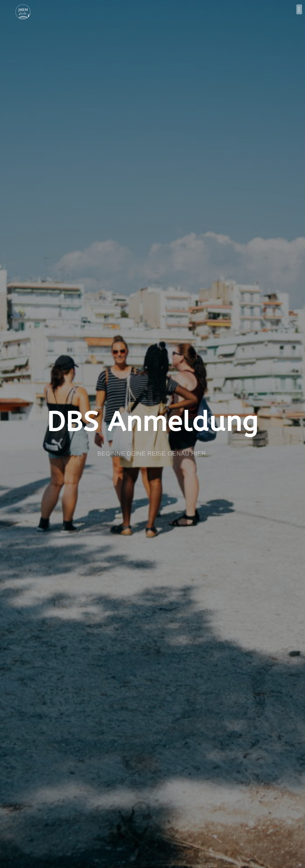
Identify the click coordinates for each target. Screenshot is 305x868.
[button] (299, 9)
